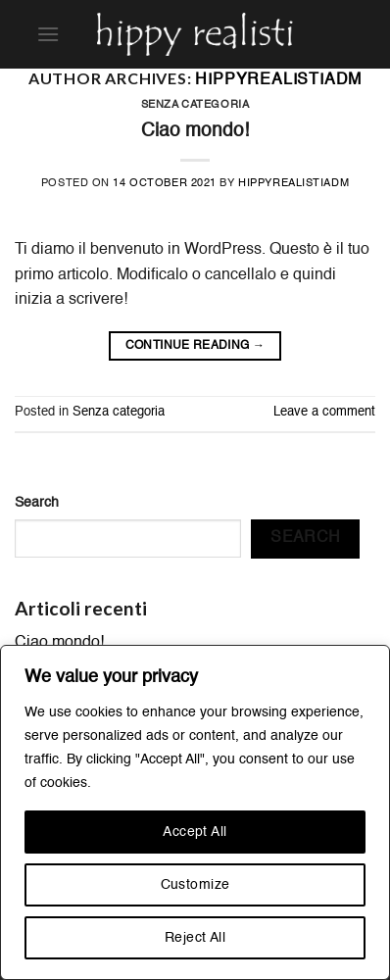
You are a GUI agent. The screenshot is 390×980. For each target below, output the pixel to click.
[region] (195, 812)
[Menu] (48, 34)
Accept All (195, 832)
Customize (195, 885)
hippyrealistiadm (278, 80)
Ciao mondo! (195, 131)
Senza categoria (195, 105)
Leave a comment (324, 412)
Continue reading (195, 346)
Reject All (195, 938)
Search (37, 503)
